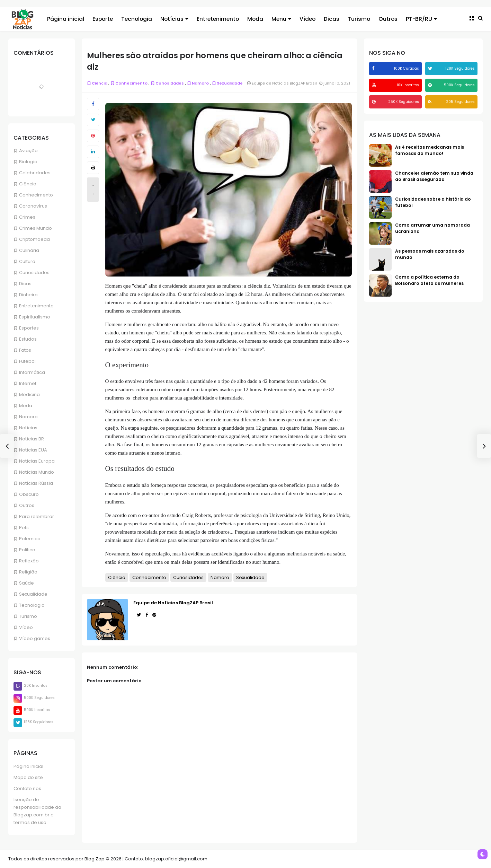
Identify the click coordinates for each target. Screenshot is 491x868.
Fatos (25, 350)
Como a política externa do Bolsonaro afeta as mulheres (429, 280)
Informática (32, 372)
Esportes (29, 328)
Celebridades (35, 173)
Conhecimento (36, 195)
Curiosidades (34, 273)
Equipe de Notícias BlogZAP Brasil (173, 603)
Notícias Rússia (36, 483)
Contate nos (27, 788)
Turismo (28, 616)
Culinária (29, 250)
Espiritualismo (35, 317)
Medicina (29, 394)
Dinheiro (28, 295)
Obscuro (29, 494)
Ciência (28, 184)
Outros (27, 505)
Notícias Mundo (37, 472)
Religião (28, 572)
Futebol (27, 361)
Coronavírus (33, 206)
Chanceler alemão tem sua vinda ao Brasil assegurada (434, 176)
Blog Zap (95, 859)
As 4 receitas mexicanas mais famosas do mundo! (430, 150)
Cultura (27, 261)
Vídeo (26, 627)
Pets (24, 528)
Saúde (26, 583)
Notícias (28, 428)
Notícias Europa (37, 461)
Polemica (30, 539)
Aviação (28, 151)
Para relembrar (37, 516)
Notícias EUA (33, 450)
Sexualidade (33, 594)
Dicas (25, 284)
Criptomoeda (34, 239)
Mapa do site (28, 777)
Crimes (27, 217)
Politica (27, 550)
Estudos (28, 339)
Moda (26, 406)
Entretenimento (36, 306)
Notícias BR (32, 439)
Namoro (28, 417)
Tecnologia (32, 605)
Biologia (28, 162)
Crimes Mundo (35, 228)
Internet (28, 383)
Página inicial (28, 766)
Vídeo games (35, 638)
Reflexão (29, 561)
